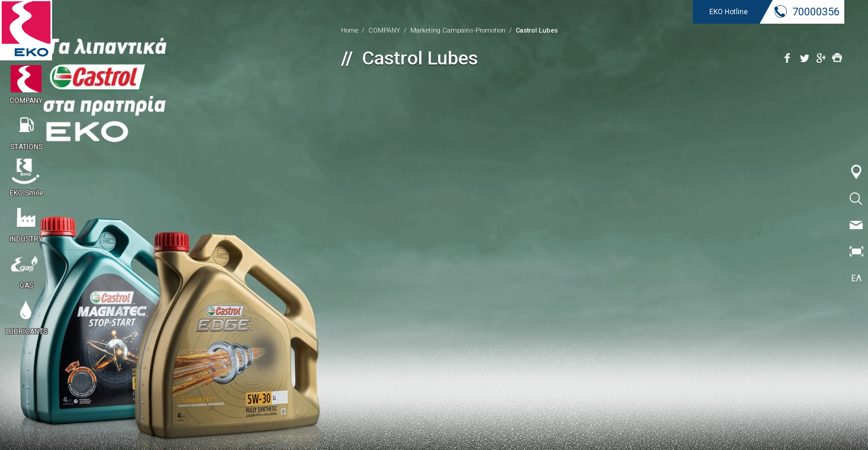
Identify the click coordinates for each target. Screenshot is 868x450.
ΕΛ (856, 278)
